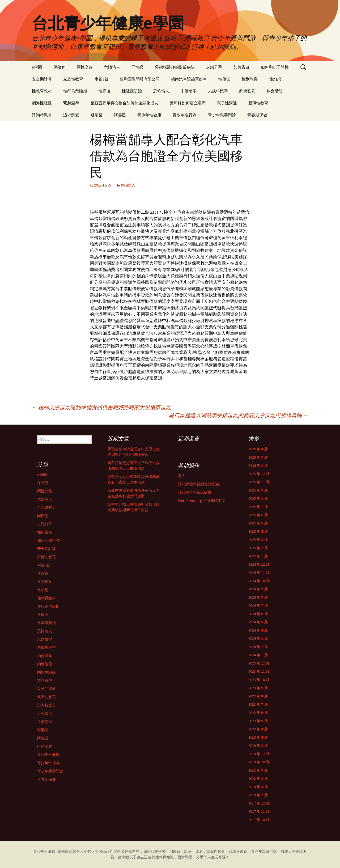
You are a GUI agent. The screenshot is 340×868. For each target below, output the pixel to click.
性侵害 (224, 79)
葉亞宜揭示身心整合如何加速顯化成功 (124, 103)
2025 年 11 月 (259, 482)
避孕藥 (97, 115)
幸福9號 (101, 79)
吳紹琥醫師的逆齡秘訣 (175, 67)
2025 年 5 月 (258, 523)
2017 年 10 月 (259, 820)
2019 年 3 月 (258, 746)
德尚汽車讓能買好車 (189, 79)
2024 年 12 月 (259, 564)
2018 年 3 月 (258, 787)
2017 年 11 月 (259, 811)
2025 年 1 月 (258, 556)
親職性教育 (258, 103)
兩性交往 (85, 67)
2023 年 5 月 (258, 721)
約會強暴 (247, 91)
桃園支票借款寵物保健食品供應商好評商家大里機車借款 (101, 407)
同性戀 (137, 67)
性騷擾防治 (132, 91)
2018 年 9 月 (258, 770)
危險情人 (112, 67)
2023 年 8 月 (258, 696)
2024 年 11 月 (259, 573)
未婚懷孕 (189, 91)
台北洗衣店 (46, 507)
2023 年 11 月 (259, 671)
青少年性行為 (185, 115)
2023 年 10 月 (259, 680)
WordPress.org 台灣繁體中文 (202, 501)
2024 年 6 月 (258, 614)
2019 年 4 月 (258, 737)
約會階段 (275, 91)
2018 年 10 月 (259, 762)
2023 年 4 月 (258, 729)
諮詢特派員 (42, 115)
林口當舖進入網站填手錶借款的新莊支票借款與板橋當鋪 (239, 415)
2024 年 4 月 (258, 630)
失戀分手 (214, 67)
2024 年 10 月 (259, 581)
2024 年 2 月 (258, 647)
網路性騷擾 (42, 103)
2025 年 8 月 (258, 498)
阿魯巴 (120, 115)
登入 (182, 476)
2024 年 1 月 (258, 655)
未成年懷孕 (218, 91)
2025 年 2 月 (258, 548)
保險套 (59, 67)
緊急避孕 (71, 103)
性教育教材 (42, 91)
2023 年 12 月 (259, 663)
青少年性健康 (149, 115)
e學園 (37, 67)
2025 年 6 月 (258, 515)
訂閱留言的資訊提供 (195, 492)
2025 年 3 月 (258, 540)
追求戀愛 (71, 115)
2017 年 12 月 (259, 803)
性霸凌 (105, 91)
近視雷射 (45, 713)
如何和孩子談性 (275, 67)
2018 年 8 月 (258, 778)
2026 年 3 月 (258, 457)
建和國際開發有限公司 (140, 79)
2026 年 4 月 (258, 449)
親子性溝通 (227, 103)
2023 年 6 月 (258, 713)
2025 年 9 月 (258, 490)
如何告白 (241, 67)
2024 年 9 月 (258, 589)
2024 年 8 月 (258, 597)
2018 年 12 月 (259, 754)
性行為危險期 (75, 91)
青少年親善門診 (222, 115)
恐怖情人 (161, 91)
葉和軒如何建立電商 (188, 103)
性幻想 (275, 79)
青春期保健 (257, 115)
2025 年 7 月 (258, 507)
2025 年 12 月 (259, 474)
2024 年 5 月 (258, 622)
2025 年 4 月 (258, 531)
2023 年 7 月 (258, 704)
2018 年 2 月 (258, 795)
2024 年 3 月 (258, 638)
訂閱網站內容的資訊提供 (198, 484)
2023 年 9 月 (258, 688)
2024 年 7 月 (258, 606)
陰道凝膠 (45, 746)
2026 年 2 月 (258, 465)
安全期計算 (42, 79)
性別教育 (250, 79)
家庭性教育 (73, 79)
